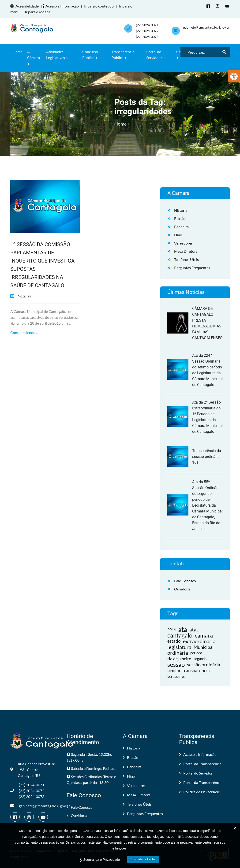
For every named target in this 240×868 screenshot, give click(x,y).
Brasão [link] (180, 218)
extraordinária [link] (199, 641)
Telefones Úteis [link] (186, 259)
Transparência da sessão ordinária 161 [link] (207, 457)
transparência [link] (196, 670)
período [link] (196, 653)
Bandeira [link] (181, 227)
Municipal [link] (204, 647)
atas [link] (194, 629)
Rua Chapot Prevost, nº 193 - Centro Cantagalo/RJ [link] (33, 770)
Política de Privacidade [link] (199, 792)
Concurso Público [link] (90, 55)
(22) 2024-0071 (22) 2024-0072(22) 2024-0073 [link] (147, 31)
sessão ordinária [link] (204, 664)
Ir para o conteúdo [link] (99, 6)
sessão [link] (176, 665)
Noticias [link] (24, 296)
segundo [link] (200, 659)
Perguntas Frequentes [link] (192, 268)
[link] (234, 76)
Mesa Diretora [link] (186, 251)
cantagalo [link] (180, 635)
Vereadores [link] (183, 243)
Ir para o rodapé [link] (38, 12)
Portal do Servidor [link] (154, 55)
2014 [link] (172, 629)
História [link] (181, 210)
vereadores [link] (176, 676)
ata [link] (183, 629)
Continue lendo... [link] (24, 332)
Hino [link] (178, 235)
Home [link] (18, 52)
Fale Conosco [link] (185, 581)
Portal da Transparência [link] (200, 764)
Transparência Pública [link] (123, 55)
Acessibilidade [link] (25, 6)
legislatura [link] (179, 647)
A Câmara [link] (34, 57)
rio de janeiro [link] (179, 659)
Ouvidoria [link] (182, 589)
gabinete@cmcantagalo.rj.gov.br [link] (206, 27)
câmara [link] (204, 635)
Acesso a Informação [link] (61, 6)
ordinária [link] (178, 653)
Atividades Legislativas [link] (57, 55)
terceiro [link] (174, 670)
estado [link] (174, 641)
